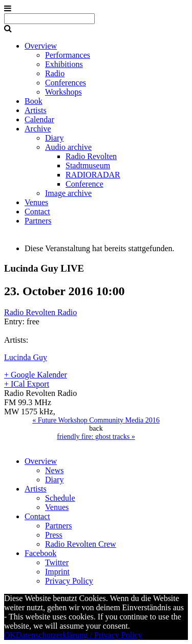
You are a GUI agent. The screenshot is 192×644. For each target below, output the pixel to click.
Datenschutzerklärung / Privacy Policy (79, 635)
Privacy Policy (69, 581)
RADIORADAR (93, 175)
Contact (37, 212)
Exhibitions (64, 64)
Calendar (39, 119)
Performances (68, 55)
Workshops (63, 92)
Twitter (57, 562)
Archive (38, 129)
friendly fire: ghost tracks (96, 437)
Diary (54, 138)
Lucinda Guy (26, 357)
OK (10, 635)
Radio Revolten (91, 156)
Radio (55, 73)
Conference (84, 184)
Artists (36, 110)
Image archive (68, 193)
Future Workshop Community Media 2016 (96, 420)
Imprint (57, 572)
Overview (41, 46)
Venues (36, 202)
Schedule (60, 498)
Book (34, 101)
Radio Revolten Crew (81, 544)
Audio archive (68, 147)
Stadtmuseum (88, 165)
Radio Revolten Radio (40, 312)
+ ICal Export (27, 384)
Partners (38, 221)
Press (54, 535)
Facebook (40, 553)
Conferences (66, 83)
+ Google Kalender (36, 375)
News (54, 470)
